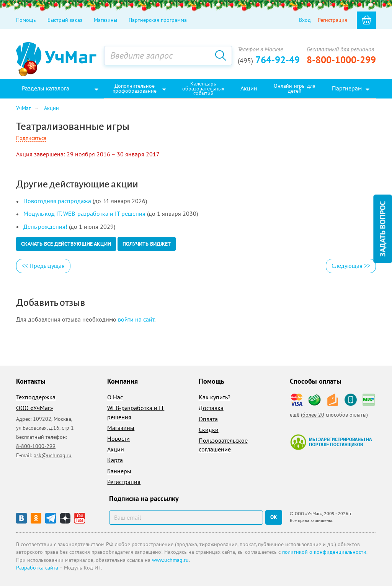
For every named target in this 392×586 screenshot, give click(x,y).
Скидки (209, 430)
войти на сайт (136, 319)
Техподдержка (36, 397)
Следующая (351, 266)
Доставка (211, 408)
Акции (116, 449)
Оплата (208, 419)
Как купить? (215, 397)
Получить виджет (147, 244)
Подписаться (31, 138)
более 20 (313, 415)
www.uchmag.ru (170, 560)
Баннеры (119, 471)
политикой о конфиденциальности (324, 552)
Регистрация (332, 20)
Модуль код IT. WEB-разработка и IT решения (84, 213)
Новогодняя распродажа (57, 201)
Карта (115, 460)
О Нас (115, 397)
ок (274, 517)
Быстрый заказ (65, 20)
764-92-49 (269, 60)
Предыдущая (43, 266)
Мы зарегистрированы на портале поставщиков (331, 442)
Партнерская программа (158, 20)
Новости (118, 438)
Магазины (105, 20)
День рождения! (45, 227)
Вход (305, 20)
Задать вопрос (382, 229)
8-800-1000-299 (341, 60)
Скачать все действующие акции (66, 244)
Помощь (26, 20)
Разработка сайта (37, 568)
